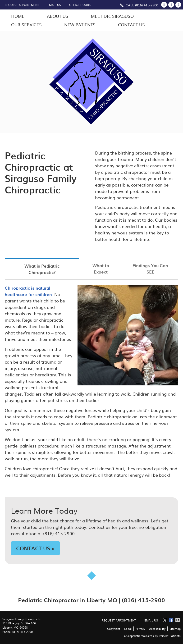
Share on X (165, 620)
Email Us (54, 5)
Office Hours (80, 5)
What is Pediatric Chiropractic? (42, 269)
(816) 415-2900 (147, 5)
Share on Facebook (172, 620)
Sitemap (175, 629)
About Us (58, 16)
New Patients (80, 25)
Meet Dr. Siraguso (112, 16)
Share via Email (178, 620)
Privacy (140, 629)
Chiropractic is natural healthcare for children (28, 291)
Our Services (26, 25)
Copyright (114, 629)
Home (18, 16)
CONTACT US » (35, 548)
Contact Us (131, 25)
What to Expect (101, 269)
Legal (128, 629)
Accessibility (157, 629)
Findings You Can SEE (150, 269)
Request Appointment (22, 5)
